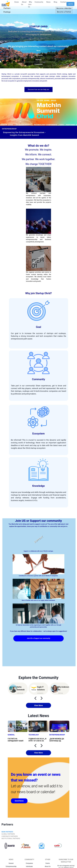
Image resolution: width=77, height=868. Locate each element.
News (48, 2)
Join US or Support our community (38, 638)
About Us (24, 3)
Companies (39, 64)
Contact (63, 2)
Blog (55, 2)
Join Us (70, 4)
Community (39, 2)
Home (17, 2)
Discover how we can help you (38, 89)
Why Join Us (30, 4)
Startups (38, 60)
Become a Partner (64, 12)
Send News (19, 801)
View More (38, 705)
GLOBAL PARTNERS (8, 834)
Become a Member (64, 8)
